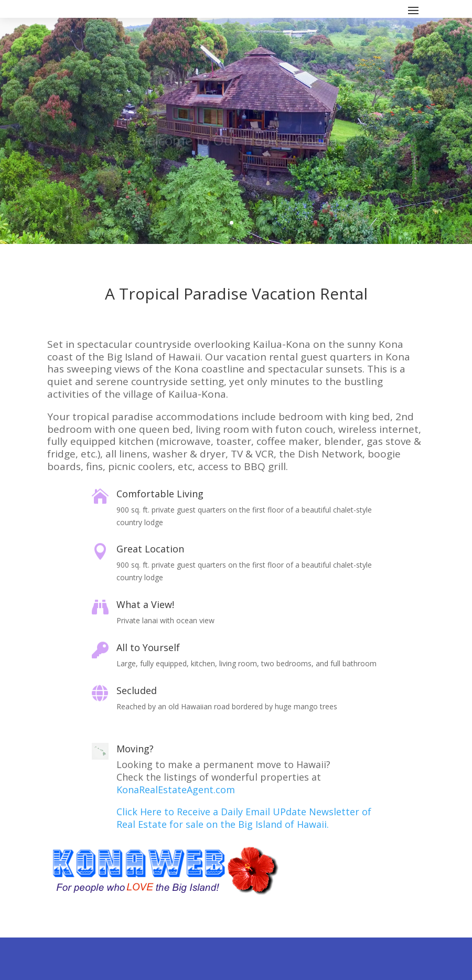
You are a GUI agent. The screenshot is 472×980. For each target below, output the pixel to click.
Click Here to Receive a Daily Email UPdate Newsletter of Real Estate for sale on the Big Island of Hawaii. (244, 818)
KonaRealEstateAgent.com (176, 790)
